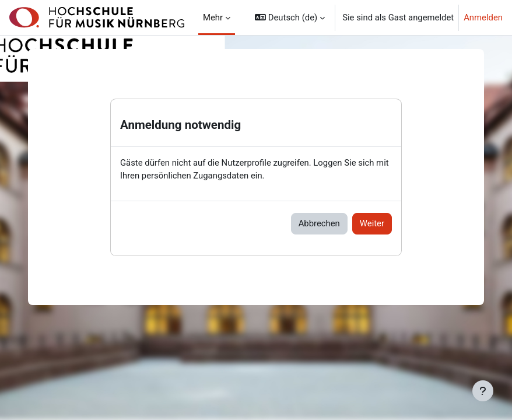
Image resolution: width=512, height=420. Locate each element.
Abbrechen (319, 223)
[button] (290, 17)
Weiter (372, 223)
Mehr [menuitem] (213, 17)
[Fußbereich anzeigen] (483, 391)
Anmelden (483, 17)
